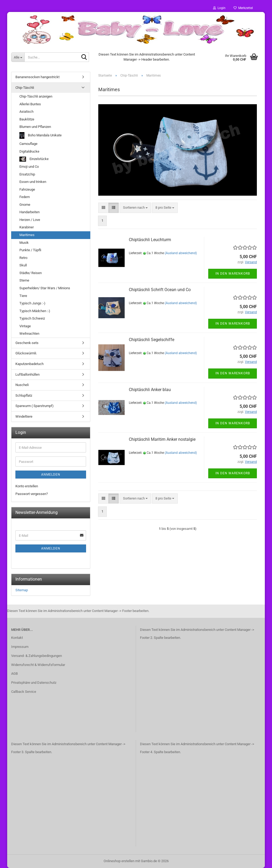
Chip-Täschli (25, 88)
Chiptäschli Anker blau (150, 390)
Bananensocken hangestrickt (37, 77)
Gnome (25, 205)
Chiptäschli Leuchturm (150, 240)
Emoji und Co (29, 167)
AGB (14, 674)
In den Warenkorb (233, 274)
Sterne (24, 280)
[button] (103, 208)
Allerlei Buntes (30, 104)
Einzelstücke (34, 159)
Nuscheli (22, 385)
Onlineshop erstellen (119, 861)
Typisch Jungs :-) (32, 303)
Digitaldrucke (29, 151)
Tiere (23, 296)
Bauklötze (27, 119)
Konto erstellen (27, 486)
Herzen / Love (30, 220)
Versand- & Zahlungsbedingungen (37, 656)
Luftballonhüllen (27, 374)
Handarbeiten (29, 212)
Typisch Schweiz (32, 318)
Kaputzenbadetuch (29, 364)
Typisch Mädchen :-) (35, 311)
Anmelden (51, 475)
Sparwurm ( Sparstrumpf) (35, 406)
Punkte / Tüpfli (30, 250)
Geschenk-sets (27, 343)
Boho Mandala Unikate (41, 135)
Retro (23, 258)
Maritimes (27, 235)
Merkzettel (243, 8)
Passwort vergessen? (32, 494)
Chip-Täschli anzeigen (36, 96)
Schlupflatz (24, 395)
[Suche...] (18, 57)
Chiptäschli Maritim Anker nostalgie (162, 439)
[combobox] (135, 208)
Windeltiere (24, 416)
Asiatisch (26, 112)
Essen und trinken (33, 182)
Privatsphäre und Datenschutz (34, 683)
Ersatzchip (27, 174)
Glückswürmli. (26, 353)
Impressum (20, 647)
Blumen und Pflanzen (35, 127)
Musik (24, 243)
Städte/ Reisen (31, 273)
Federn (25, 197)
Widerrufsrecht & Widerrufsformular (38, 665)
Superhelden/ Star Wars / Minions (45, 288)
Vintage (25, 326)
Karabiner (27, 227)
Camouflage (28, 144)
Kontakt (17, 638)
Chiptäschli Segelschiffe (152, 340)
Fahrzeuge (27, 189)
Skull (23, 265)
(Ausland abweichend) (181, 253)
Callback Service (24, 692)
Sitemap (22, 590)
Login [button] (219, 8)
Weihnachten (29, 334)
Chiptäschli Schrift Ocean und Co (160, 290)
